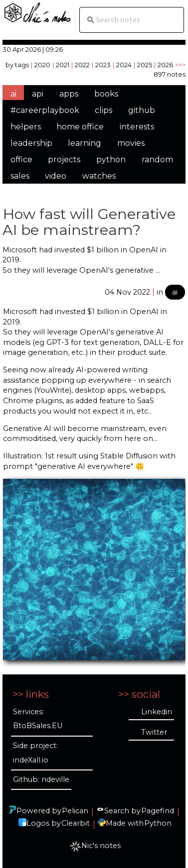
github (142, 110)
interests (137, 127)
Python (158, 823)
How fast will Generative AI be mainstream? (89, 222)
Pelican (75, 811)
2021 (63, 65)
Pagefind (158, 811)
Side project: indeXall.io (35, 753)
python (111, 160)
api (38, 94)
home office (80, 127)
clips (103, 110)
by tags (17, 65)
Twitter (154, 732)
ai (13, 94)
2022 (82, 65)
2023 (103, 65)
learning (85, 143)
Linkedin (157, 712)
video (56, 176)
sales (20, 176)
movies (131, 143)
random (157, 160)
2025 (145, 65)
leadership (31, 143)
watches (99, 176)
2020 (42, 65)
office (21, 160)
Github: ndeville (41, 779)
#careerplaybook (45, 110)
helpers (26, 127)
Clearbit (76, 823)
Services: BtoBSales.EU (38, 719)
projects (64, 160)
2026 (165, 65)
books (106, 94)
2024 (124, 65)
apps (69, 94)
